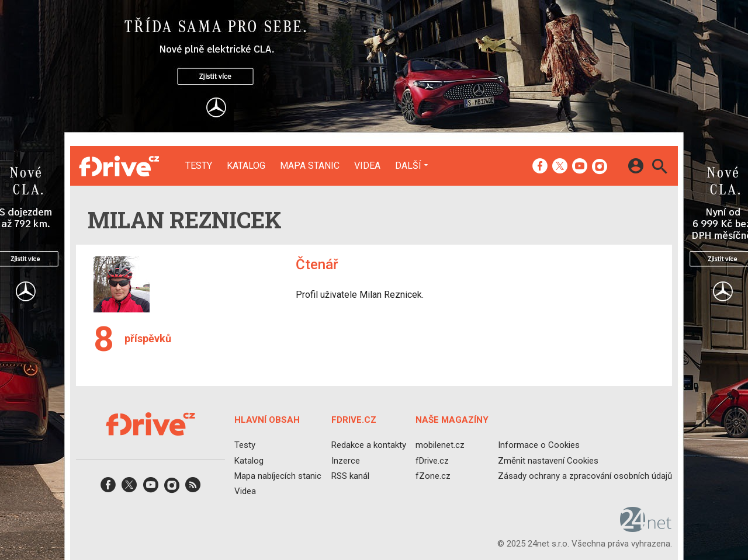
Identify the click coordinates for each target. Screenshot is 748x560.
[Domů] (119, 166)
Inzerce (346, 461)
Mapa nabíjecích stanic (278, 476)
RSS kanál (350, 476)
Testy (199, 166)
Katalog (246, 166)
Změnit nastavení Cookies (548, 461)
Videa (367, 166)
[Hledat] (659, 168)
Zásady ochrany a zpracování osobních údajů (585, 476)
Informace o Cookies (539, 446)
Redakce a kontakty (369, 446)
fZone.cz (433, 476)
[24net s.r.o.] (646, 528)
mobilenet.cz (440, 446)
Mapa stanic (310, 166)
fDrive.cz (432, 461)
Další (408, 165)
